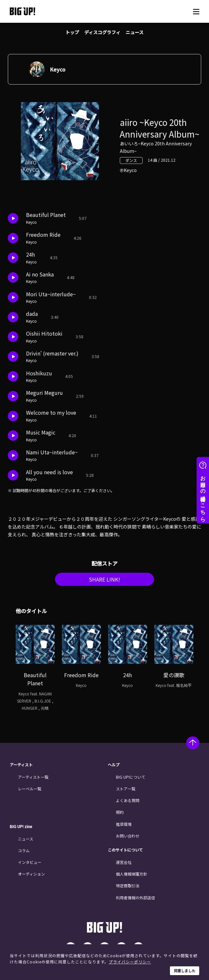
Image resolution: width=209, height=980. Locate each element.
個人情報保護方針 (132, 874)
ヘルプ (114, 765)
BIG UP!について (131, 777)
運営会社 (124, 862)
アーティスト (21, 765)
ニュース (135, 32)
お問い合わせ (128, 836)
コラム (24, 850)
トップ (72, 32)
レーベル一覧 (30, 789)
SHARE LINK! (104, 579)
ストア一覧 (126, 789)
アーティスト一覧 (33, 777)
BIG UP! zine (21, 826)
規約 (120, 812)
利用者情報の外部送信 (135, 898)
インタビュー (30, 862)
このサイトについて (125, 850)
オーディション (31, 874)
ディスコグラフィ (102, 32)
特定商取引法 (128, 886)
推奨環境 (124, 824)
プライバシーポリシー (130, 962)
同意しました (185, 971)
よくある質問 (128, 800)
